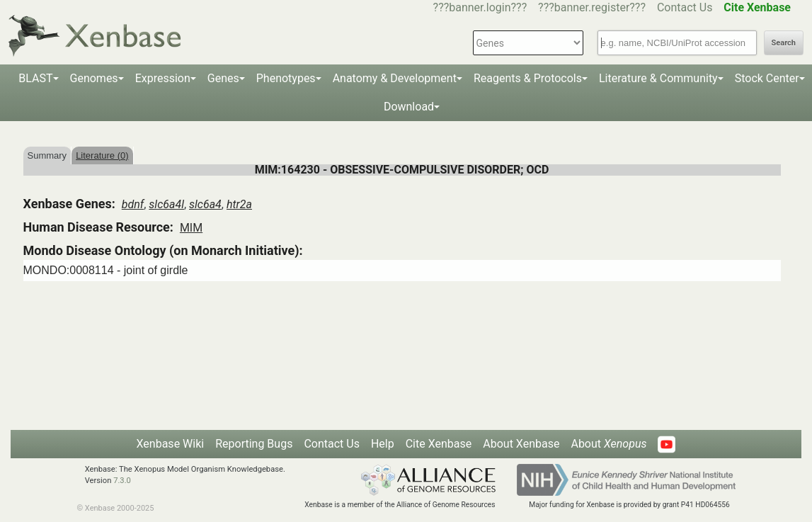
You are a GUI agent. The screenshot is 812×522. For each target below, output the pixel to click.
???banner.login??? (480, 7)
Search (784, 43)
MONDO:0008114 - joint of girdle (106, 270)
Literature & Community (658, 78)
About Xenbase (521, 444)
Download (409, 107)
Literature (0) (102, 155)
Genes (223, 78)
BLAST (35, 78)
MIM (191, 228)
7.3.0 (122, 481)
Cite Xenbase (439, 444)
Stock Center (767, 78)
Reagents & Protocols (528, 78)
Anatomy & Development (395, 78)
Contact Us (685, 7)
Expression (163, 78)
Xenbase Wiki (171, 444)
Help (383, 444)
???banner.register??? (592, 7)
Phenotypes (286, 78)
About (608, 444)
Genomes (94, 78)
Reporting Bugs (254, 444)
